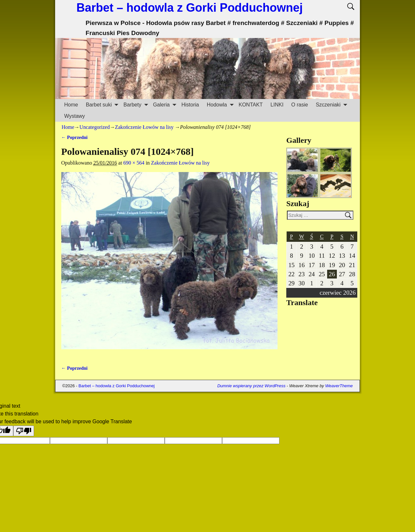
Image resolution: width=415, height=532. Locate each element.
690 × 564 (134, 163)
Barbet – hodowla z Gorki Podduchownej (190, 8)
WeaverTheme (339, 386)
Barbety (136, 105)
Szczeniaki (332, 105)
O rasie (300, 105)
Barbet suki (103, 105)
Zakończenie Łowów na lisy (144, 127)
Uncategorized (95, 127)
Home (71, 105)
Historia (190, 105)
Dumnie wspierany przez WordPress (251, 386)
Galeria (165, 105)
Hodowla (221, 105)
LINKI (277, 105)
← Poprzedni (74, 137)
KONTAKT (251, 105)
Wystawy (75, 116)
